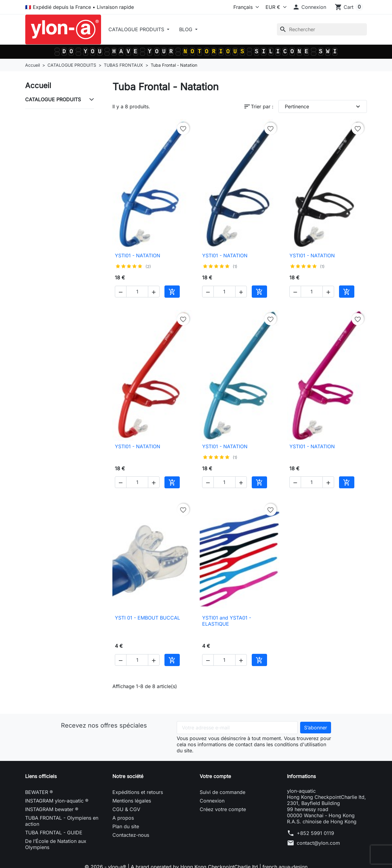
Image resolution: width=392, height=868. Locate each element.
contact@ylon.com (318, 843)
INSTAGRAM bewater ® (52, 809)
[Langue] (235, 7)
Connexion (212, 801)
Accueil (38, 86)
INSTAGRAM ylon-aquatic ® (57, 801)
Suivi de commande (222, 792)
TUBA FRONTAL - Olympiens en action (62, 821)
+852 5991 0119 (315, 833)
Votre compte (215, 776)
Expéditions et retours (138, 792)
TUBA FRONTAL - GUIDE (54, 833)
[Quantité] (137, 292)
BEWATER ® (39, 792)
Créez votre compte (223, 809)
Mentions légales (132, 801)
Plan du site (126, 826)
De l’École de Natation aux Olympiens (56, 844)
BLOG (187, 29)
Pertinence (323, 106)
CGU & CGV (126, 809)
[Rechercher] (322, 29)
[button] (309, 7)
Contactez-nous (131, 835)
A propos (123, 818)
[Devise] (274, 7)
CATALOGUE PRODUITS (137, 29)
